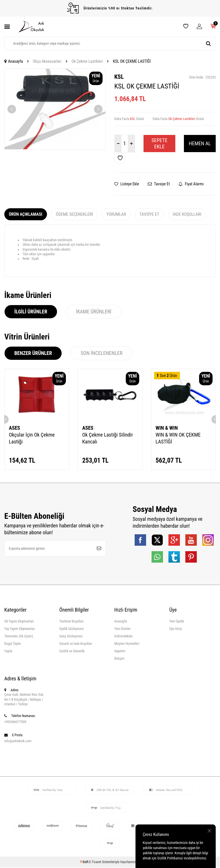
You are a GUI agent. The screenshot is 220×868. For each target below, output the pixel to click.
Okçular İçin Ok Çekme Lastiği (32, 438)
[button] (12, 109)
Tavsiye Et (159, 184)
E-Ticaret (95, 863)
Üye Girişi (176, 629)
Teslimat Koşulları (71, 622)
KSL (119, 77)
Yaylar (8, 652)
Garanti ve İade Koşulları (76, 644)
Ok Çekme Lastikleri (87, 61)
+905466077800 (15, 722)
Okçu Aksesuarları (47, 61)
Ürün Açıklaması (26, 214)
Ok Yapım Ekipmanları (19, 622)
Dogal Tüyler (13, 644)
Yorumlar (116, 214)
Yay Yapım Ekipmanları (20, 629)
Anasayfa (14, 61)
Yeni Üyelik (177, 622)
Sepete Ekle (160, 143)
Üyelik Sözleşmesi (71, 629)
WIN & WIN (167, 428)
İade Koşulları (187, 214)
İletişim (119, 659)
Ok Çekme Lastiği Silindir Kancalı (108, 438)
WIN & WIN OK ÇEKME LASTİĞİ (178, 438)
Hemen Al (200, 143)
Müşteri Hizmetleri (127, 644)
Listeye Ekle (127, 184)
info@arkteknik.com (18, 742)
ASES (14, 428)
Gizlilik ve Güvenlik (72, 652)
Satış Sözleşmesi (71, 637)
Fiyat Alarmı (191, 184)
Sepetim (120, 652)
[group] (55, 109)
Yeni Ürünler (122, 629)
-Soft (85, 863)
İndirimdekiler (124, 637)
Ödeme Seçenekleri (74, 214)
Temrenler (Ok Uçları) (19, 637)
